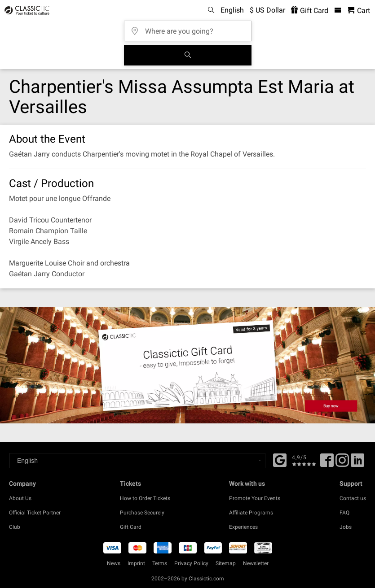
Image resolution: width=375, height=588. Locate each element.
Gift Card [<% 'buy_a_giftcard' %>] (310, 11)
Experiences (243, 527)
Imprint (136, 563)
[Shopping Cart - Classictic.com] (359, 11)
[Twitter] (342, 463)
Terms (160, 563)
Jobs (346, 527)
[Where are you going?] (190, 28)
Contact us (353, 498)
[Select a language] (137, 461)
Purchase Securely (142, 513)
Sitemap (226, 563)
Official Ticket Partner (35, 513)
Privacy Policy (191, 563)
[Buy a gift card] (187, 365)
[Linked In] (357, 463)
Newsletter (256, 563)
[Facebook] (280, 459)
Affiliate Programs (251, 513)
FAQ (344, 513)
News (114, 563)
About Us (20, 498)
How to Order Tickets (145, 498)
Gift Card (131, 527)
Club (15, 527)
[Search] (188, 55)
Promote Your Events (255, 498)
